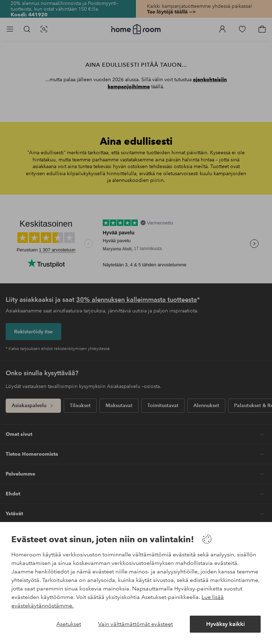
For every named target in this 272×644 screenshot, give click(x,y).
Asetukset (69, 624)
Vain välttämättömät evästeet (135, 624)
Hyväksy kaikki (225, 624)
